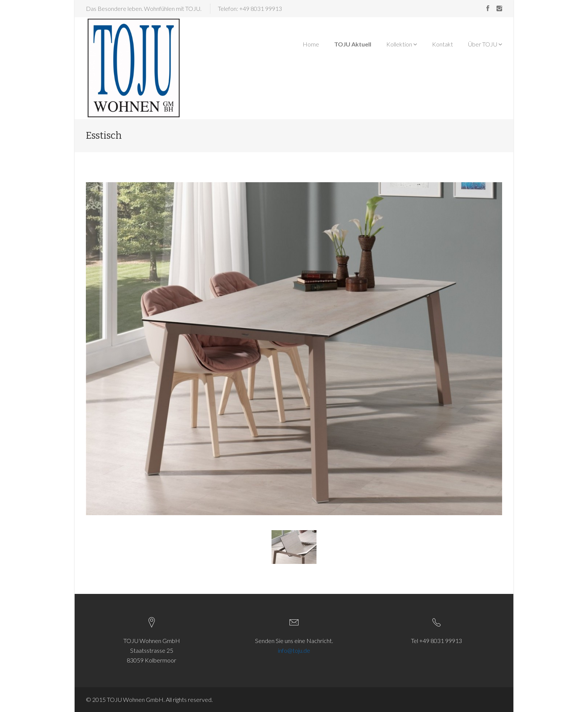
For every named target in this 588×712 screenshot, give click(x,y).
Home (311, 44)
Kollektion (402, 44)
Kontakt (442, 44)
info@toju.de (294, 650)
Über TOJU (485, 44)
